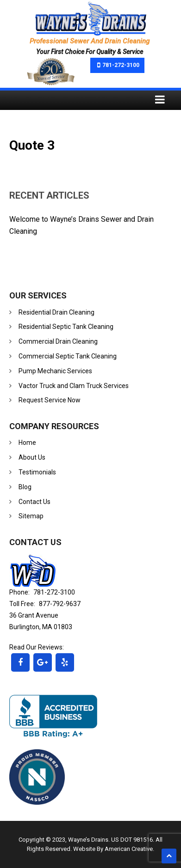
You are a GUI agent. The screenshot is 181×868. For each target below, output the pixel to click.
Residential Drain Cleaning (56, 312)
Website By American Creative (113, 849)
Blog (25, 487)
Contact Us (34, 502)
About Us (32, 457)
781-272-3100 (121, 65)
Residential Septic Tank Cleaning (66, 327)
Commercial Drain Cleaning (58, 341)
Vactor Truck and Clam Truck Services (74, 386)
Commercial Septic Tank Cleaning (68, 356)
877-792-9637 (60, 604)
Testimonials (37, 472)
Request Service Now (50, 400)
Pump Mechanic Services (55, 371)
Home (27, 443)
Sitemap (31, 516)
